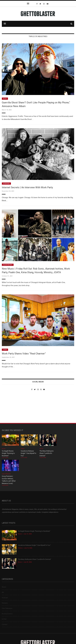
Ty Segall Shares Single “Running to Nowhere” (8, 453)
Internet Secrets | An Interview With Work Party (27, 187)
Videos (5, 350)
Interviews (6, 184)
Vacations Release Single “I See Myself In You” (28, 453)
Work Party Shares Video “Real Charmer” (24, 354)
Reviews (5, 603)
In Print (4, 619)
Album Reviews (8, 265)
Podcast (5, 598)
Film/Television (7, 608)
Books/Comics (7, 614)
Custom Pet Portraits (9, 407)
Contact (5, 624)
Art (3, 592)
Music (5, 99)
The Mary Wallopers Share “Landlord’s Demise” (47, 453)
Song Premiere (6, 474)
